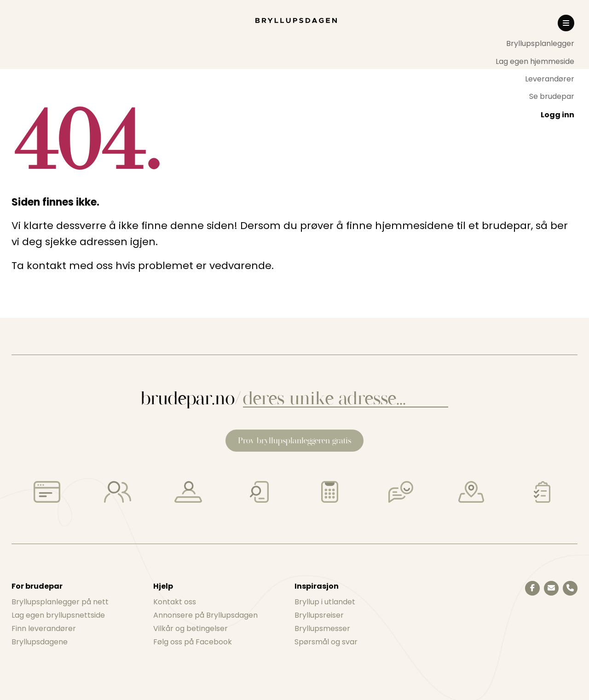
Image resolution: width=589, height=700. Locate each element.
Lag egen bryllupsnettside (58, 615)
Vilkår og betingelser (191, 628)
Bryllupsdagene (40, 642)
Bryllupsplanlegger (540, 43)
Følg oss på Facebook (193, 642)
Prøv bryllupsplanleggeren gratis (294, 440)
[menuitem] (535, 44)
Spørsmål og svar (326, 642)
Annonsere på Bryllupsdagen (205, 615)
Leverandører (550, 79)
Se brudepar (552, 96)
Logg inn (557, 115)
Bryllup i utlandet (325, 602)
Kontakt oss (175, 602)
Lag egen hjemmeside (535, 61)
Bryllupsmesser (322, 628)
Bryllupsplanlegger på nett (60, 602)
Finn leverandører (44, 628)
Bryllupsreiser (319, 615)
